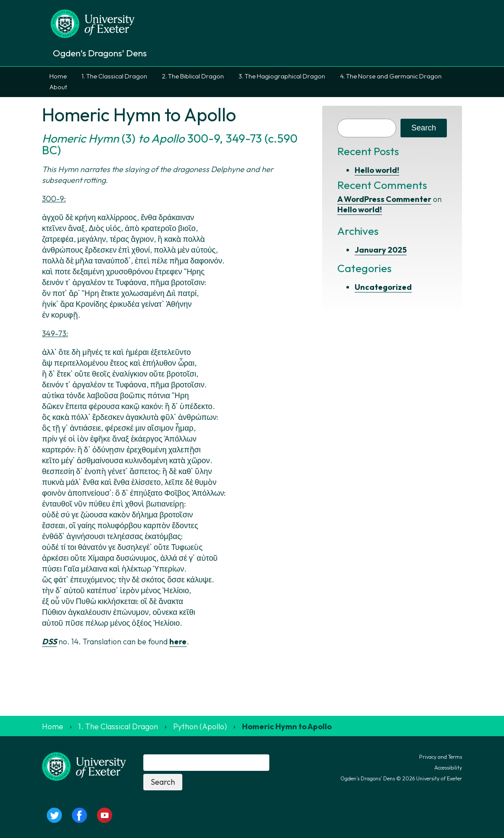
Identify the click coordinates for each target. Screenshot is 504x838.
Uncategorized (383, 287)
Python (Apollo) (200, 726)
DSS (49, 641)
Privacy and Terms (441, 757)
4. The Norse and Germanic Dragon (391, 76)
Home (58, 76)
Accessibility (448, 768)
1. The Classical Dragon (114, 76)
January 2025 (381, 250)
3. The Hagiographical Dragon (282, 76)
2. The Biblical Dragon (193, 76)
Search (424, 128)
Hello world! (377, 170)
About (58, 87)
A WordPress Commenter (384, 199)
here (178, 641)
